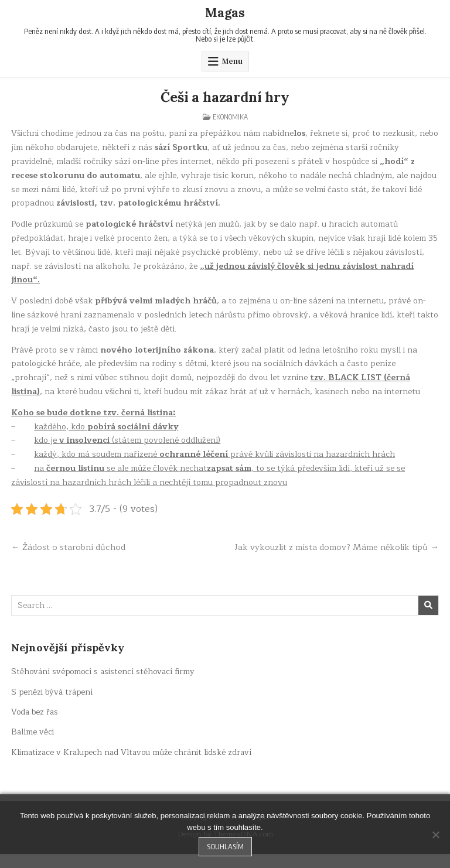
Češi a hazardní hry (225, 97)
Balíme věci (33, 746)
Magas (225, 12)
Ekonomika (230, 117)
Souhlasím (225, 846)
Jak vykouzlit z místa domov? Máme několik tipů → (340, 554)
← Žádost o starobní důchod (69, 547)
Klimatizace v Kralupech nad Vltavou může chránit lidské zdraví (134, 766)
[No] (435, 835)
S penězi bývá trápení (53, 705)
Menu (232, 61)
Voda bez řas (36, 726)
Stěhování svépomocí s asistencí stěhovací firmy (105, 686)
